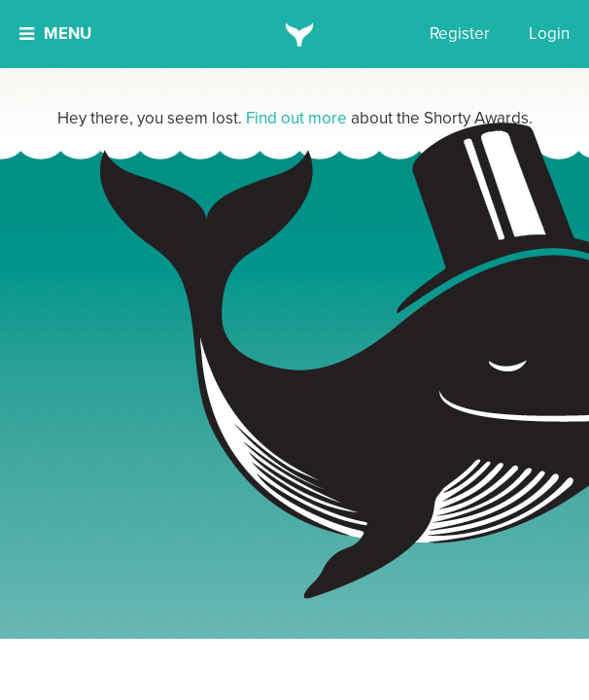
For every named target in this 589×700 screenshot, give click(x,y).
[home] (295, 34)
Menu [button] (55, 34)
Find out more (296, 118)
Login (549, 34)
